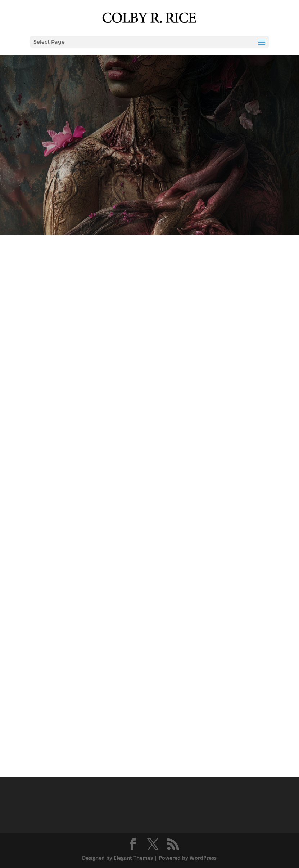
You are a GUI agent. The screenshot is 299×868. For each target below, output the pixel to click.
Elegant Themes (133, 858)
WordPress (203, 858)
